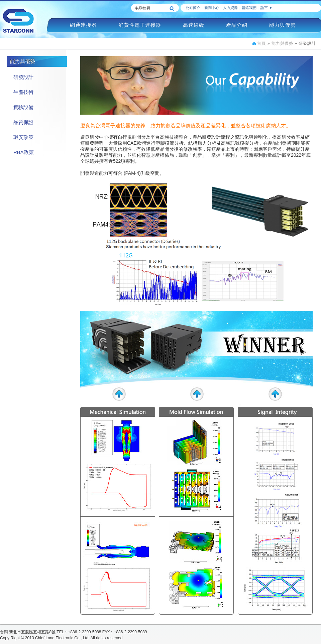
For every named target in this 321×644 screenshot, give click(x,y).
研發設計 (23, 77)
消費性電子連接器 (140, 25)
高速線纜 (194, 25)
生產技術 (23, 92)
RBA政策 (24, 152)
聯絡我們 (249, 8)
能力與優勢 (283, 25)
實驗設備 (23, 107)
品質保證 (23, 122)
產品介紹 (237, 25)
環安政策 (23, 137)
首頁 (261, 43)
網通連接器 (83, 25)
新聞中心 (212, 8)
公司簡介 (193, 8)
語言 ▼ (266, 8)
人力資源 (230, 8)
